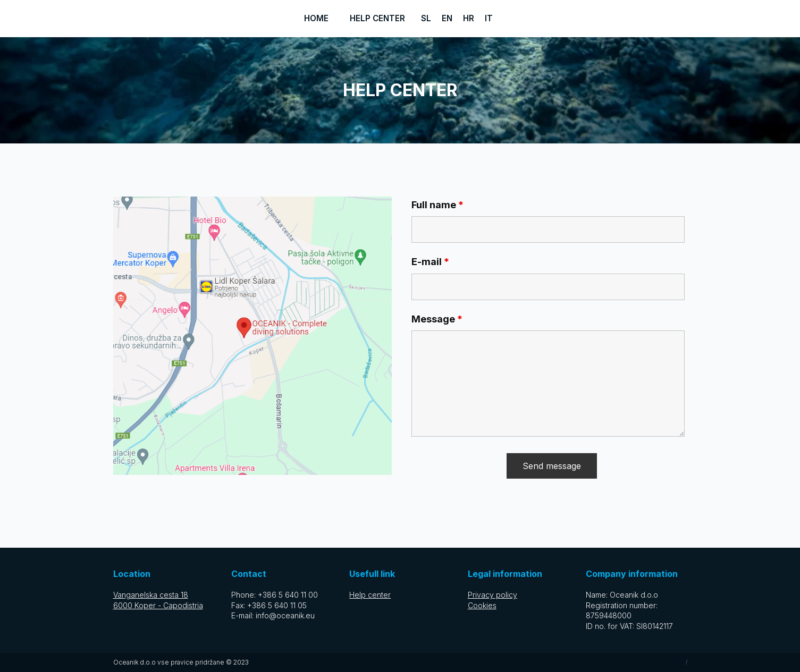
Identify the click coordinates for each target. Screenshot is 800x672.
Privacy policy (492, 595)
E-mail (430, 262)
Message (437, 319)
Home (316, 18)
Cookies (482, 605)
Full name (437, 205)
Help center (377, 18)
